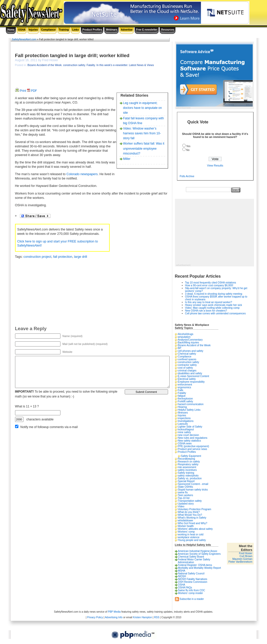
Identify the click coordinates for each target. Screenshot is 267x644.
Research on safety (189, 462)
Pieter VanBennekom (240, 562)
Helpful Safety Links (189, 410)
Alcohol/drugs (186, 334)
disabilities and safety (190, 373)
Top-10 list (184, 498)
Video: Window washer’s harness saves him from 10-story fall (142, 133)
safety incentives (187, 470)
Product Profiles (92, 30)
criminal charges (187, 371)
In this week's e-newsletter (112, 65)
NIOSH (182, 576)
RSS (157, 617)
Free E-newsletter (147, 30)
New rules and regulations (193, 438)
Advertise (127, 30)
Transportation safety (190, 501)
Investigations (186, 421)
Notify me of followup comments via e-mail (49, 427)
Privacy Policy (95, 617)
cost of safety (186, 368)
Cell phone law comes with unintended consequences (215, 313)
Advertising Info (114, 617)
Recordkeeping (187, 459)
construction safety (74, 65)
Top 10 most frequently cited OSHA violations (211, 283)
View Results (215, 165)
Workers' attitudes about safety (195, 529)
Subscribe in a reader (192, 599)
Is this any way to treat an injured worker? (209, 302)
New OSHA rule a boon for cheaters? (206, 311)
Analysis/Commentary (190, 340)
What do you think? (189, 512)
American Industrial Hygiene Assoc (198, 551)
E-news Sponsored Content (194, 376)
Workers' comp (186, 532)
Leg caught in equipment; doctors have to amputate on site (143, 108)
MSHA (182, 571)
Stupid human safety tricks (193, 490)
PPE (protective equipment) (194, 446)
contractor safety (187, 365)
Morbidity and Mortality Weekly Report (200, 568)
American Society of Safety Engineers (199, 554)
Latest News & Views (142, 65)
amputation (184, 337)
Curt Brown (246, 556)
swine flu (183, 492)
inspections (184, 418)
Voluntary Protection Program (195, 509)
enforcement (185, 385)
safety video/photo (188, 476)
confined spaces (187, 359)
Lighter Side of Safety (190, 427)
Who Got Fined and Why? (193, 523)
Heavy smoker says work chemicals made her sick (214, 305)
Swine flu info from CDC (192, 590)
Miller (127, 159)
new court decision (189, 435)
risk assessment (187, 467)
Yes (188, 146)
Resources (168, 30)
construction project (37, 257)
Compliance (48, 30)
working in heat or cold (191, 534)
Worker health (186, 526)
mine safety (185, 432)
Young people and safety (192, 540)
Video (181, 506)
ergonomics (185, 387)
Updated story (186, 504)
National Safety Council (191, 574)
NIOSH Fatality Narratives (193, 579)
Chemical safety (187, 354)
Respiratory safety (188, 464)
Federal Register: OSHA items (195, 565)
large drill (80, 257)
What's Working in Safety (192, 518)
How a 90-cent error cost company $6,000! (209, 285)
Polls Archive (187, 176)
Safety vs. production (190, 478)
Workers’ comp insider (190, 593)
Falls (181, 390)
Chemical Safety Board (191, 557)
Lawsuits (183, 424)
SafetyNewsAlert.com (24, 39)
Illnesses (183, 413)
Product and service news (193, 449)
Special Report (186, 481)
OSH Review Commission (193, 582)
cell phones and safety (191, 351)
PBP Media (114, 612)
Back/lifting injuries (189, 343)
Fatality (91, 65)
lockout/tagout (186, 429)
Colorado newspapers (82, 174)
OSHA (22, 30)
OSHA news (185, 443)
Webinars (112, 30)
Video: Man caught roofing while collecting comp (212, 308)
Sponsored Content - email (193, 484)
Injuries (33, 30)
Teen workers (186, 495)
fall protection (63, 257)
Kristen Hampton (142, 617)
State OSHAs (186, 487)
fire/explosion (186, 399)
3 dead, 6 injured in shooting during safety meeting (214, 294)
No (188, 150)
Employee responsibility (191, 382)
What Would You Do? (190, 515)
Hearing (182, 407)
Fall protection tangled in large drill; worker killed (72, 55)
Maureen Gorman (242, 559)
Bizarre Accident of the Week (45, 65)
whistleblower (186, 520)
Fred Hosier (246, 553)
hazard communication (191, 404)
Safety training (186, 473)
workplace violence (189, 537)
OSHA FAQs (185, 588)
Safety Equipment (191, 456)
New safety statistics (190, 441)
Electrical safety (187, 379)
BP (180, 348)
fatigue (182, 396)
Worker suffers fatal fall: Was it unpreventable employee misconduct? (144, 148)
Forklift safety (186, 401)
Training (64, 30)
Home (11, 30)
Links (75, 30)
